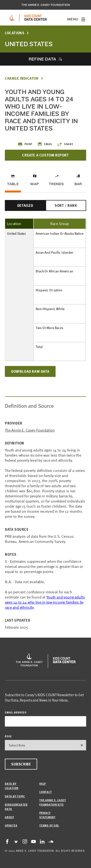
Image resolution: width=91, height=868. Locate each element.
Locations (15, 33)
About (10, 817)
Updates (11, 825)
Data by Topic (15, 796)
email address (16, 712)
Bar (78, 184)
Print (25, 144)
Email (45, 144)
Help (43, 784)
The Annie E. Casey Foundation (46, 5)
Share (65, 144)
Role (8, 736)
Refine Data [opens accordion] (42, 59)
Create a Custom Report (45, 155)
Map (35, 184)
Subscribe (21, 764)
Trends (56, 184)
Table (13, 184)
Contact (45, 792)
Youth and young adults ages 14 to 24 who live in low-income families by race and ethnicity (45, 602)
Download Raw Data (30, 371)
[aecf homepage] (12, 18)
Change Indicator (22, 78)
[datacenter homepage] (36, 18)
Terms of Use (49, 825)
